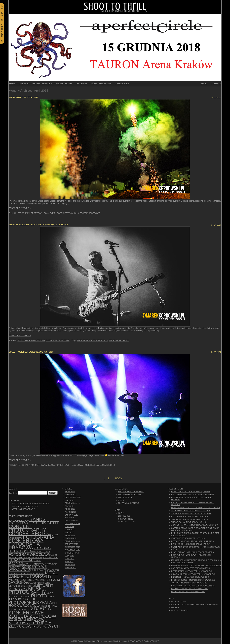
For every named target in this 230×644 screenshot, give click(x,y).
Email (204, 84)
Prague (15, 599)
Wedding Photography (24, 509)
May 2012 (69, 562)
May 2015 (69, 506)
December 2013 (73, 524)
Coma (80, 465)
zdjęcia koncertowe (30, 610)
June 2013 (70, 529)
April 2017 (70, 491)
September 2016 (73, 497)
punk (55, 603)
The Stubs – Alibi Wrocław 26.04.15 (188, 522)
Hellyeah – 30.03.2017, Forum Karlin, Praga (193, 494)
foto (41, 533)
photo (39, 596)
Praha (46, 602)
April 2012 (70, 564)
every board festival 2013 (64, 213)
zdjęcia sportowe (90, 213)
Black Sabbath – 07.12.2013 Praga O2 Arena (192, 552)
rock (14, 606)
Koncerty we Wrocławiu (28, 568)
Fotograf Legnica (41, 552)
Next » (119, 478)
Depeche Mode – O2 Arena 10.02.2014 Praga (192, 541)
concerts (22, 533)
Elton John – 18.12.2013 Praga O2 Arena (191, 544)
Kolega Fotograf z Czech (25, 506)
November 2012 (73, 550)
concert (48, 523)
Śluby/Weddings (101, 84)
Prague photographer (24, 601)
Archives (82, 84)
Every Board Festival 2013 (23, 97)
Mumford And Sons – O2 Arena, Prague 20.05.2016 (196, 508)
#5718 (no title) (179, 601)
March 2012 (71, 567)
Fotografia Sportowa (30, 213)
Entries (124, 516)
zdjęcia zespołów (32, 616)
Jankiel (37, 561)
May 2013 (69, 532)
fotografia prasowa (24, 546)
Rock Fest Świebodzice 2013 (92, 340)
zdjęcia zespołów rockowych (34, 624)
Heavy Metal (21, 560)
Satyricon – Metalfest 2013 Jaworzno (191, 568)
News (121, 500)
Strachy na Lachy (119, 340)
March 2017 (71, 494)
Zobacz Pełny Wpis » (20, 208)
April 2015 (70, 509)
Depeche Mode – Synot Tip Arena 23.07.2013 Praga (196, 565)
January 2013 (72, 544)
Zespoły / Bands (179, 610)
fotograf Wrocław (29, 554)
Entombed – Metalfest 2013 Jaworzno (190, 577)
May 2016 (69, 500)
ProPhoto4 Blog (138, 641)
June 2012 (70, 559)
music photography (27, 590)
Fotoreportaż (126, 497)
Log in (121, 513)
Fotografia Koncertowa (31, 340)
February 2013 (72, 541)
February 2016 (72, 503)
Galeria (24, 84)
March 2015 (71, 512)
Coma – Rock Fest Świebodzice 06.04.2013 (31, 352)
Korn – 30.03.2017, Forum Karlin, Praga (191, 491)
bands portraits (27, 521)
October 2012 (72, 553)
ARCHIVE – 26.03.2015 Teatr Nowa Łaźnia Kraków (195, 525)
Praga (51, 597)
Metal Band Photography (33, 575)
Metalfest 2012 (21, 580)
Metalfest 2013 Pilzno (38, 583)
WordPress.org (126, 522)
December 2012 (73, 547)
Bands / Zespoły (42, 84)
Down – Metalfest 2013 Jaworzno (188, 592)
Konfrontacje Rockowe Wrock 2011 (27, 574)
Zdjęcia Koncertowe (58, 340)
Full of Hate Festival (31, 558)
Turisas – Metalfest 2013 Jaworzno (189, 583)
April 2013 (70, 535)
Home (12, 84)
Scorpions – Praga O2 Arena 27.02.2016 (191, 510)
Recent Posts (64, 84)
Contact (216, 84)
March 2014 (71, 518)
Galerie (175, 607)
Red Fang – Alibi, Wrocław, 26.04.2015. (190, 516)
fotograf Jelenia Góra (30, 550)
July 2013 (69, 527)
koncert (20, 563)
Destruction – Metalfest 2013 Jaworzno (192, 571)
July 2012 (69, 556)
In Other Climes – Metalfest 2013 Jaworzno (193, 580)
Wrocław (28, 606)
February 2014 (72, 521)
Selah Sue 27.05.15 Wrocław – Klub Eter (191, 513)
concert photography (27, 528)
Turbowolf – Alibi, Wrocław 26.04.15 (189, 519)
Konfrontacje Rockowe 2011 (45, 570)
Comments (126, 519)
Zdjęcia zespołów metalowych (27, 621)
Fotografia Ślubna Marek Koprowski (31, 503)
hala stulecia (51, 558)
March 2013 (71, 538)
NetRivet (154, 641)
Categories (122, 84)
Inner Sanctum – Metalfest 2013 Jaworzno (193, 586)
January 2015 (72, 515)
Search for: (13, 493)
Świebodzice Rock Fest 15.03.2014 (188, 538)
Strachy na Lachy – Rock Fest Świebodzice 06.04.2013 (38, 225)
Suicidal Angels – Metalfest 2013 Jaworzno (193, 574)
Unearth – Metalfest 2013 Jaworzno (190, 589)
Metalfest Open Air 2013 (22, 586)
